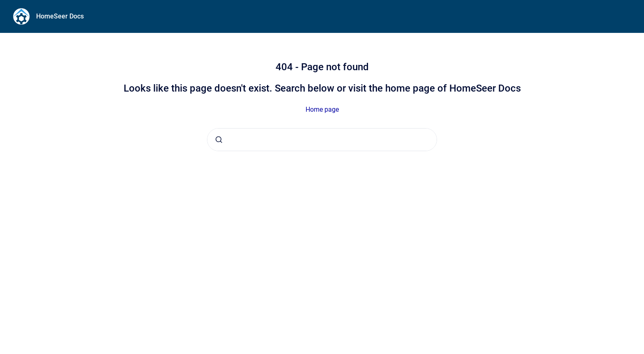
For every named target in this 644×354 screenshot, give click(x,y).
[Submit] (219, 140)
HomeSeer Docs (60, 16)
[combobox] (322, 140)
